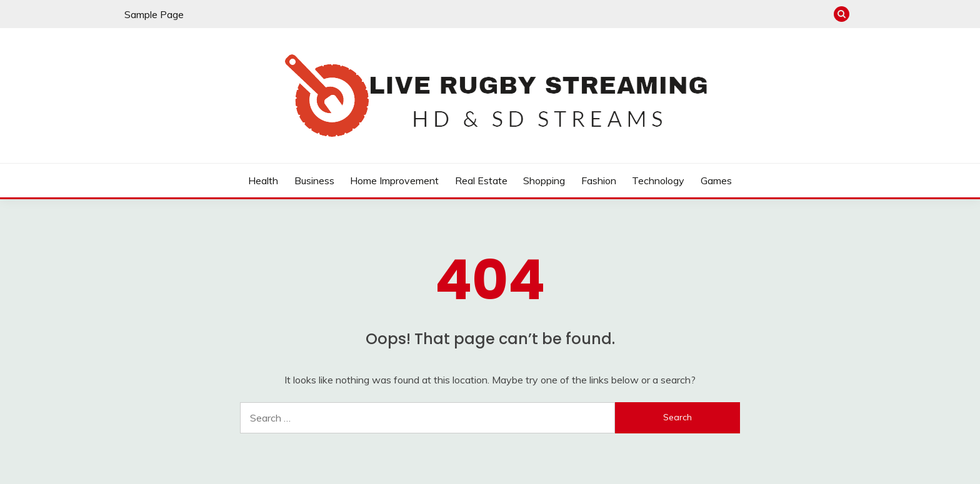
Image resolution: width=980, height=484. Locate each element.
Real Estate (481, 180)
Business (314, 180)
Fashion (599, 180)
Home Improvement (394, 180)
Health (263, 180)
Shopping (544, 180)
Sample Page (154, 14)
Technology (658, 180)
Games (716, 180)
